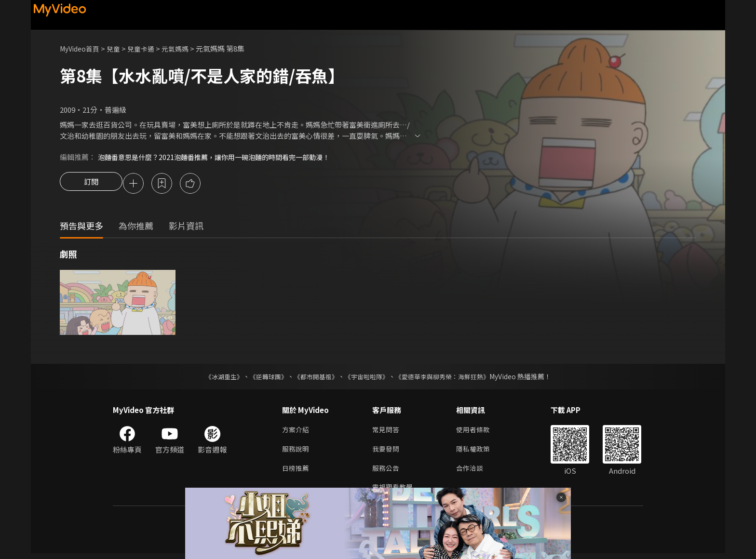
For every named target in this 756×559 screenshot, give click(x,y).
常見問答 (387, 432)
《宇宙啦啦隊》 (367, 378)
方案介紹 (297, 432)
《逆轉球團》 (263, 378)
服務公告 (387, 472)
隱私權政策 (477, 452)
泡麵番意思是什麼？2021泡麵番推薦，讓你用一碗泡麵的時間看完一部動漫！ (221, 157)
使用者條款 (477, 432)
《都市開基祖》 (313, 378)
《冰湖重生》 (216, 378)
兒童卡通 (147, 48)
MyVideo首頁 (82, 48)
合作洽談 (473, 472)
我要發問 (387, 452)
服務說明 (297, 452)
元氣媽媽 (183, 48)
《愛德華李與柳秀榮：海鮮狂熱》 (448, 378)
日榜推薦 (297, 472)
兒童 (118, 48)
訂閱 (91, 184)
